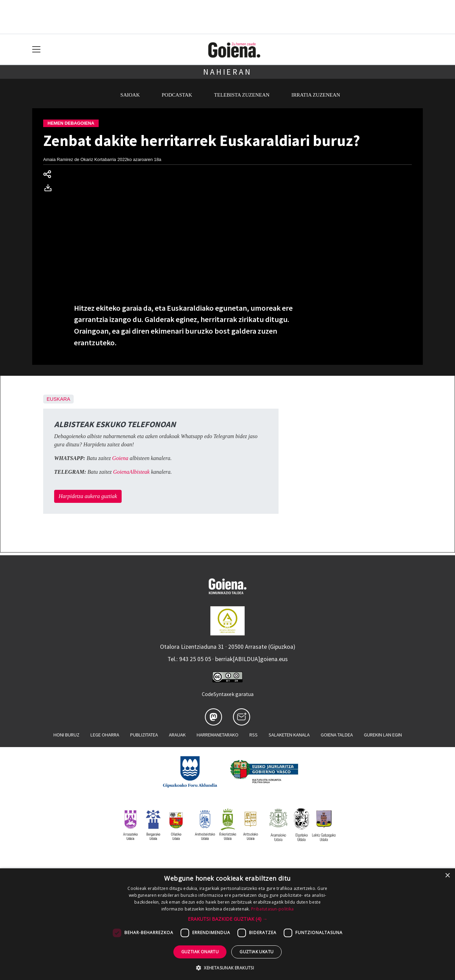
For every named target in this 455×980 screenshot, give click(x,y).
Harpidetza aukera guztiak (88, 496)
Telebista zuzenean (242, 95)
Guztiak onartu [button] (200, 952)
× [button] (447, 876)
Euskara (58, 399)
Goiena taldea (337, 735)
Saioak (130, 95)
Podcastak (177, 95)
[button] (228, 919)
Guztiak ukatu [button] (256, 952)
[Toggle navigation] (36, 49)
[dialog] (227, 924)
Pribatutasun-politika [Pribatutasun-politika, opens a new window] (272, 909)
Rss (254, 735)
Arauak (177, 735)
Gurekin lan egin (383, 735)
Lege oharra (105, 735)
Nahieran (227, 72)
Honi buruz (66, 735)
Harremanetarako (218, 735)
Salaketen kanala (289, 735)
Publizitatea (144, 735)
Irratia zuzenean (316, 95)
